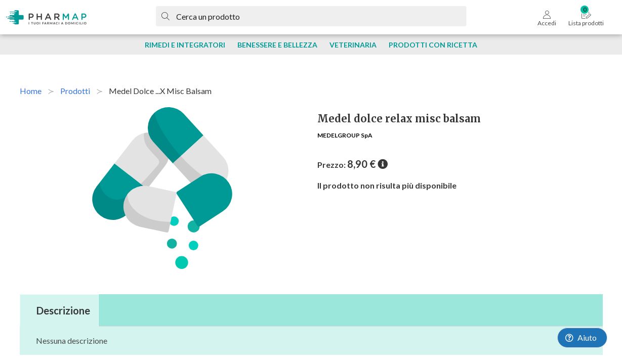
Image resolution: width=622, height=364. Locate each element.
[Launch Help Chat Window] (582, 338)
